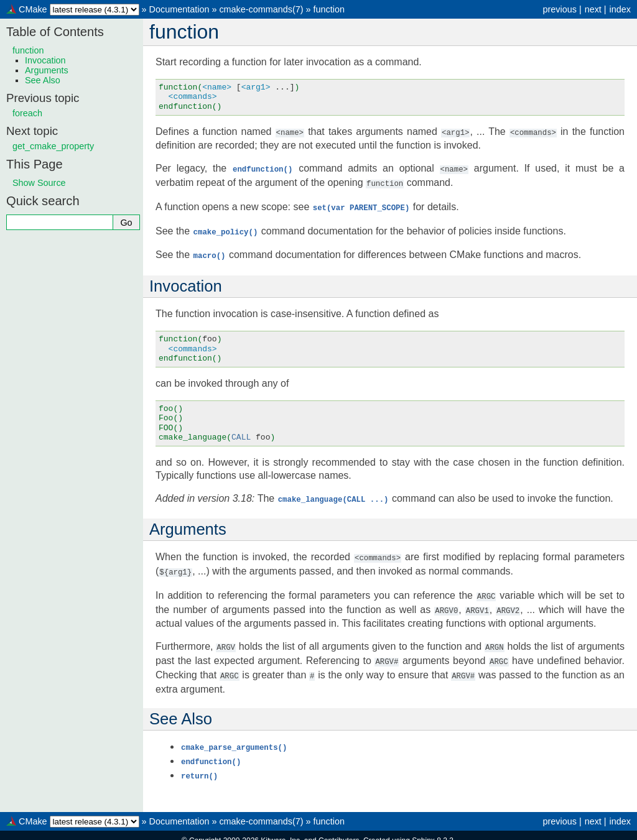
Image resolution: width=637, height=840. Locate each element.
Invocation (45, 60)
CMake (33, 9)
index (620, 9)
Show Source (39, 183)
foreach (27, 113)
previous (559, 9)
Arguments (47, 70)
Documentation (179, 9)
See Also (43, 80)
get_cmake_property (53, 146)
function (329, 9)
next (593, 9)
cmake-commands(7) (261, 9)
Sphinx (423, 830)
